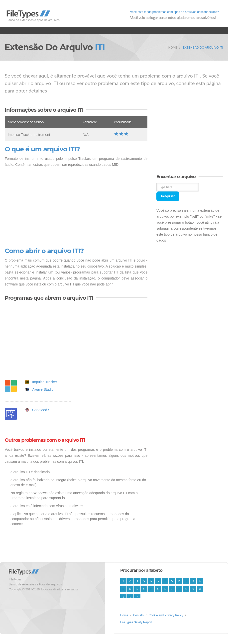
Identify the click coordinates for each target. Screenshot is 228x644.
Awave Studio (43, 389)
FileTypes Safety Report (136, 622)
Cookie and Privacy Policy (166, 615)
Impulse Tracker (45, 382)
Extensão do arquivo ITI (203, 48)
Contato (138, 615)
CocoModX (41, 410)
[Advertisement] (76, 207)
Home (173, 48)
